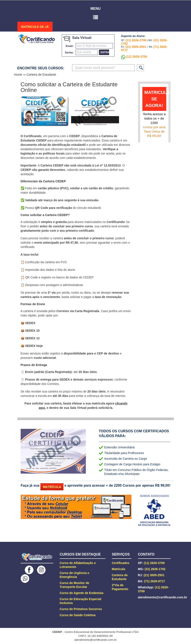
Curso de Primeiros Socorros (81, 609)
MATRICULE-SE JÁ (35, 27)
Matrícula (119, 569)
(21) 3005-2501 (135, 47)
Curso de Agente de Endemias (82, 593)
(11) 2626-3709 (136, 40)
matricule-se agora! (155, 99)
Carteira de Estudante (41, 75)
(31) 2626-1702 (155, 569)
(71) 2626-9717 (154, 581)
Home (19, 75)
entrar (105, 52)
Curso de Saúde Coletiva (78, 615)
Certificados (121, 563)
